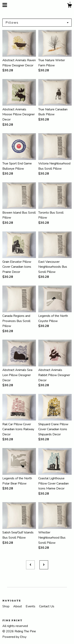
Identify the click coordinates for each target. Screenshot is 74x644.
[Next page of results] (44, 565)
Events (31, 606)
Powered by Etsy (14, 637)
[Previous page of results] (30, 565)
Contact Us (47, 606)
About (18, 606)
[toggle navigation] (5, 5)
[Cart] (69, 6)
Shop (6, 606)
